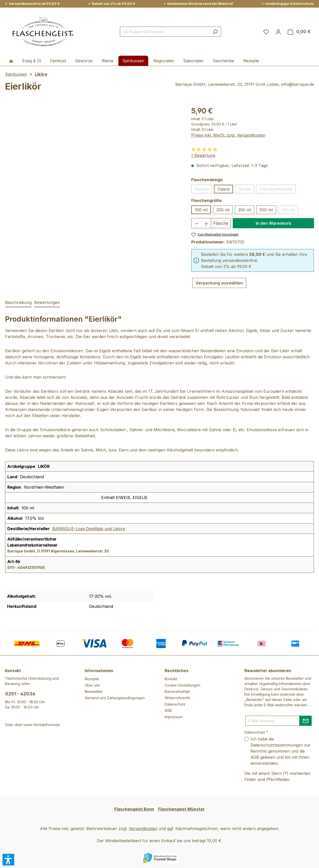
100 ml (201, 210)
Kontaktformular (47, 725)
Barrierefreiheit (177, 691)
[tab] (18, 303)
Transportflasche (278, 190)
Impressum (174, 717)
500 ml (266, 210)
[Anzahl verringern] (196, 223)
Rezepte (92, 679)
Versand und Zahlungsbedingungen (115, 698)
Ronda (246, 190)
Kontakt (171, 679)
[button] (8, 860)
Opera (224, 189)
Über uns (92, 685)
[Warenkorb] (299, 32)
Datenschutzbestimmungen (277, 745)
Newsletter (94, 691)
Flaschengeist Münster (181, 809)
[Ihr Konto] (278, 32)
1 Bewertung (203, 155)
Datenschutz (175, 704)
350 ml (244, 210)
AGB (168, 710)
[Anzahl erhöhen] (206, 223)
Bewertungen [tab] (47, 302)
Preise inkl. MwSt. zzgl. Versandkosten (228, 135)
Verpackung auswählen (219, 283)
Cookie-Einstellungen (183, 685)
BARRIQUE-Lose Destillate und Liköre (89, 529)
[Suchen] (215, 32)
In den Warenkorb (273, 223)
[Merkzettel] (266, 32)
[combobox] (165, 32)
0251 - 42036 (20, 694)
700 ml (290, 211)
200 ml (223, 210)
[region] (93, 160)
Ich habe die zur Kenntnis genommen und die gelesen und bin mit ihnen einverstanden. (281, 751)
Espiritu (203, 190)
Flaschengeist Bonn (134, 809)
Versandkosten (143, 829)
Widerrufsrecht (177, 698)
